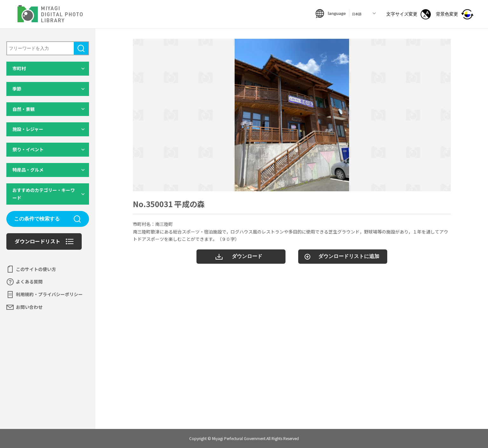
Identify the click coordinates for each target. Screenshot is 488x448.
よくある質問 (29, 282)
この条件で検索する (37, 219)
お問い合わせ (29, 307)
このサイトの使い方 (36, 269)
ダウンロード (247, 256)
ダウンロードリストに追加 (349, 256)
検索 (81, 48)
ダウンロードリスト (38, 241)
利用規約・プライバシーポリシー (49, 294)
